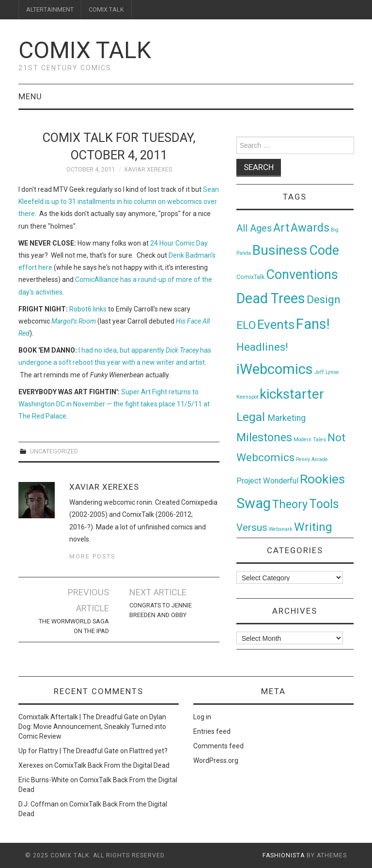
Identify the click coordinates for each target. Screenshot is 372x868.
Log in (202, 717)
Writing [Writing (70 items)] (313, 527)
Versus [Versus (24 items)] (252, 527)
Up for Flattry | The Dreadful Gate (69, 751)
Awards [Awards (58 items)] (310, 228)
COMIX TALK (106, 9)
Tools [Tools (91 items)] (324, 504)
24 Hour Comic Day (179, 243)
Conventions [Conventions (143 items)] (302, 275)
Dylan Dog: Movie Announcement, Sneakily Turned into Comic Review (92, 727)
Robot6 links (88, 309)
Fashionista (284, 855)
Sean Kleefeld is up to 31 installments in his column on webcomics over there (119, 201)
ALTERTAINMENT (50, 9)
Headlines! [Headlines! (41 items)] (262, 347)
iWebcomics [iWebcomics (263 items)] (275, 369)
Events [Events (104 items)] (276, 325)
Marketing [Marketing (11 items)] (287, 418)
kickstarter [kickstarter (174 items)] (292, 394)
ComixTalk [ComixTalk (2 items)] (250, 277)
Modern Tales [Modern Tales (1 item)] (310, 440)
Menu (30, 96)
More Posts (92, 556)
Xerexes (31, 765)
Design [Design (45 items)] (324, 300)
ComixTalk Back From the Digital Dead (112, 765)
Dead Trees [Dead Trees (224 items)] (271, 298)
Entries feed (212, 731)
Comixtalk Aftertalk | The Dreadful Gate (78, 717)
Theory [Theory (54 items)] (290, 504)
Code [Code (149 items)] (324, 250)
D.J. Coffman (39, 804)
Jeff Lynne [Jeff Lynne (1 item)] (327, 372)
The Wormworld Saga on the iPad (74, 626)
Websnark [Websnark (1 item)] (281, 529)
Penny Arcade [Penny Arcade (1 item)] (312, 459)
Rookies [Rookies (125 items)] (322, 479)
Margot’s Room (74, 321)
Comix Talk (85, 50)
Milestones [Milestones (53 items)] (264, 437)
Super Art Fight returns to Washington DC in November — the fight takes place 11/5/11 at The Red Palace (114, 404)
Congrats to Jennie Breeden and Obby (161, 610)
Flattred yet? (148, 751)
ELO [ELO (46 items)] (246, 325)
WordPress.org (216, 760)
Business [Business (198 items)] (280, 250)
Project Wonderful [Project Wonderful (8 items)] (267, 481)
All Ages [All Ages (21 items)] (254, 228)
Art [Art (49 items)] (281, 228)
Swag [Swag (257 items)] (254, 503)
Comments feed (218, 746)
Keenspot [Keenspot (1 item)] (247, 397)
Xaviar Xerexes (148, 169)
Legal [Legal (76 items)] (252, 417)
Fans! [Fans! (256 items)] (313, 324)
